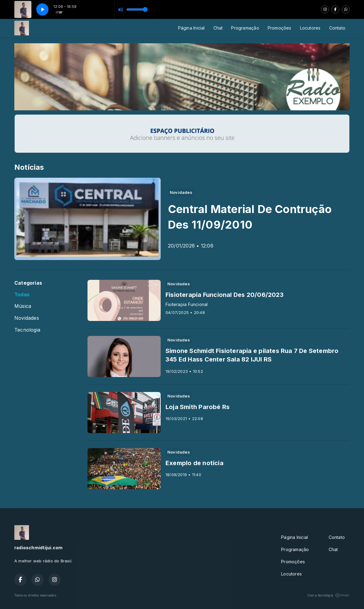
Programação (245, 28)
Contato (337, 28)
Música (23, 306)
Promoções (280, 28)
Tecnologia (27, 330)
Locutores (310, 28)
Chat (218, 28)
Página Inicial (191, 28)
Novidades (27, 318)
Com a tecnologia (328, 595)
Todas (22, 295)
